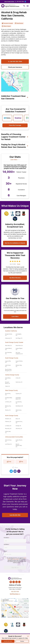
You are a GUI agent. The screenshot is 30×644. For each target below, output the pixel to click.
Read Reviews (19, 23)
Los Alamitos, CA (19, 402)
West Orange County (11, 390)
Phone (5, 551)
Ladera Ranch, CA (19, 441)
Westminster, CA (19, 411)
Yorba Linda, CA (8, 432)
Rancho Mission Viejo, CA (19, 445)
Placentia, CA (8, 429)
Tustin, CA (7, 386)
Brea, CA (18, 419)
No (21, 462)
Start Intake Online (9, 2)
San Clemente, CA (8, 353)
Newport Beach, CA (7, 383)
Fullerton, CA (8, 422)
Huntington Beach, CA (18, 398)
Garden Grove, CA (19, 422)
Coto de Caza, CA (8, 441)
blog (19, 582)
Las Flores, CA (8, 444)
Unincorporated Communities (14, 437)
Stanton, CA (8, 410)
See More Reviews (15, 278)
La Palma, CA (8, 402)
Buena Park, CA (8, 394)
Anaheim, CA (8, 419)
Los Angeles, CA (19, 335)
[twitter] (14, 582)
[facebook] (11, 582)
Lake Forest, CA (8, 366)
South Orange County (12, 358)
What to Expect (6, 26)
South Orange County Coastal (14, 342)
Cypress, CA (19, 394)
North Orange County (12, 416)
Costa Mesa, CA (8, 379)
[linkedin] (16, 582)
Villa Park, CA (19, 429)
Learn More (15, 160)
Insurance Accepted (7, 23)
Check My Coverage (15, 125)
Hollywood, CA (8, 338)
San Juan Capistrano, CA (19, 353)
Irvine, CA (18, 378)
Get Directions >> (15, 594)
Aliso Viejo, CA (8, 345)
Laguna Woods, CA (19, 362)
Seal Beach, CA (19, 406)
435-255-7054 (20, 2)
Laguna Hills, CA (8, 362)
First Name (6, 538)
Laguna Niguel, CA (19, 349)
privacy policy (16, 559)
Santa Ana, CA (19, 382)
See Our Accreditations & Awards (15, 243)
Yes (9, 462)
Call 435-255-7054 (15, 515)
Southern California (11, 331)
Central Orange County (12, 375)
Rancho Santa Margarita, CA (8, 370)
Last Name (6, 544)
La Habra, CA (8, 426)
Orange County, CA (9, 335)
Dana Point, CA (19, 345)
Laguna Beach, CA (8, 349)
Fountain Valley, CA (9, 398)
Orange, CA (18, 426)
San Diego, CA (19, 338)
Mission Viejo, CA (19, 366)
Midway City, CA (8, 407)
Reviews (22, 641)
